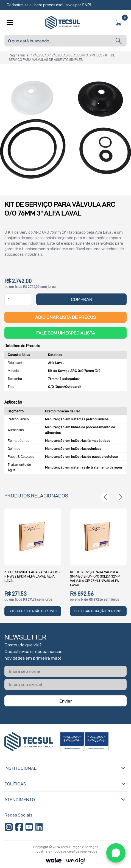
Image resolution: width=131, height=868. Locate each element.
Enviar (66, 701)
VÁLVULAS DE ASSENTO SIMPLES (77, 55)
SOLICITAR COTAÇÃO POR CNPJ (33, 611)
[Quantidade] (18, 299)
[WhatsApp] (116, 853)
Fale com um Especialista (66, 333)
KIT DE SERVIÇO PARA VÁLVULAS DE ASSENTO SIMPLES (62, 57)
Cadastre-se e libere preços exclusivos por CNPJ (49, 5)
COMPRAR (82, 299)
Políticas (65, 784)
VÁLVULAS (41, 55)
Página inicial (19, 55)
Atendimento (65, 799)
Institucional (65, 768)
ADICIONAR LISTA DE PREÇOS (65, 317)
